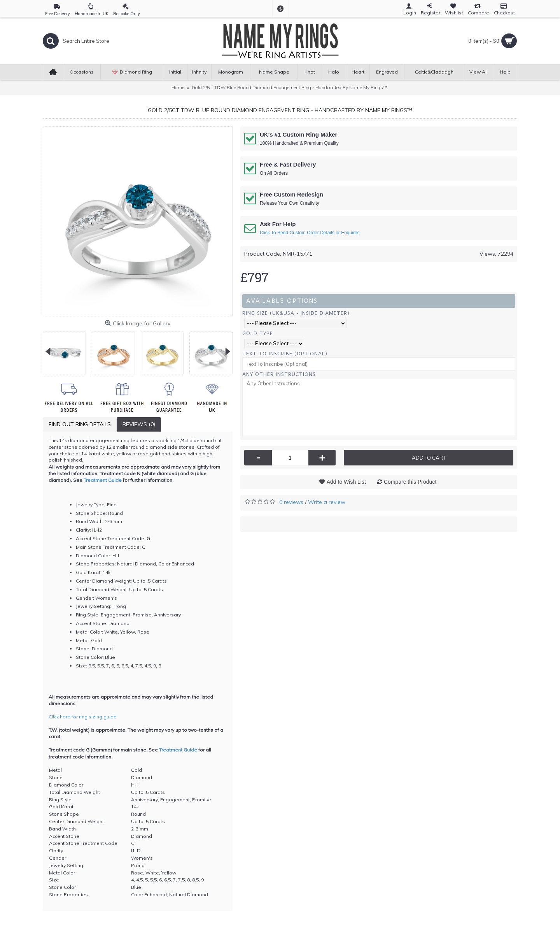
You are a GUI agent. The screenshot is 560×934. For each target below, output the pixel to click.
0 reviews (291, 502)
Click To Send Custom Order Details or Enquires (310, 233)
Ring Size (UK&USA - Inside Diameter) (296, 313)
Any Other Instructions (279, 374)
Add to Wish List (346, 482)
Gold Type (258, 333)
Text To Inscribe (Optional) (285, 354)
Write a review (327, 502)
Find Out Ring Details (80, 424)
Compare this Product (410, 482)
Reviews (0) (139, 424)
